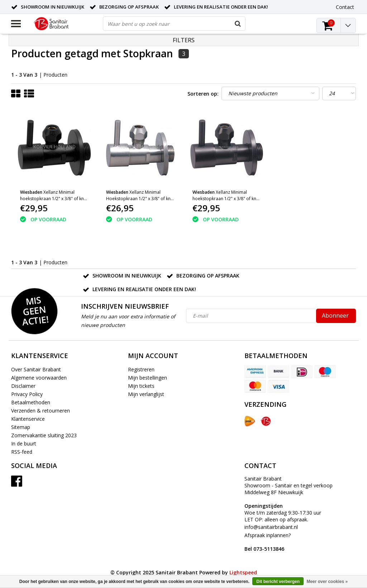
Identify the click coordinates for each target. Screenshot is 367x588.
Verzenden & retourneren (40, 411)
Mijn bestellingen (147, 378)
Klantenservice (28, 419)
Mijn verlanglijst (146, 394)
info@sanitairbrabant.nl (271, 527)
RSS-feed (22, 452)
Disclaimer (23, 386)
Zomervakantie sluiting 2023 (44, 435)
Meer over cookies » (327, 582)
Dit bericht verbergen (278, 582)
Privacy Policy (27, 394)
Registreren (141, 369)
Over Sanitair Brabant (36, 369)
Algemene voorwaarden (39, 378)
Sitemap (21, 427)
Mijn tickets (141, 386)
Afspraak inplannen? (268, 542)
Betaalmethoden (31, 402)
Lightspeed (243, 572)
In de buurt (24, 444)
